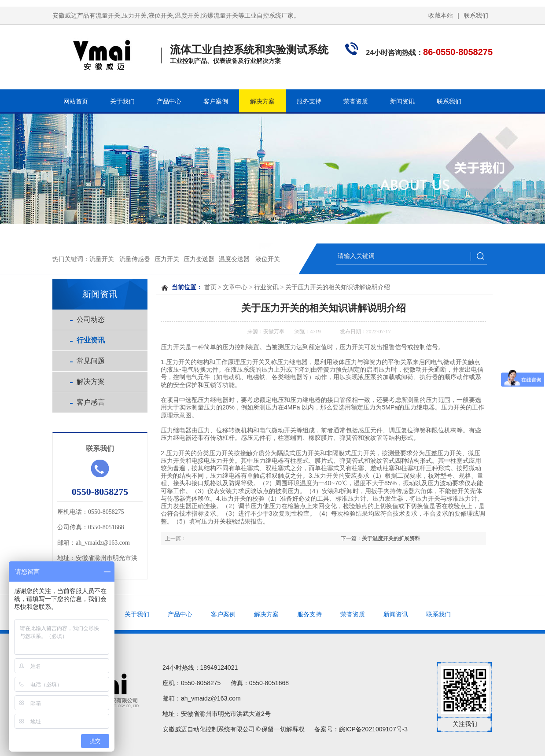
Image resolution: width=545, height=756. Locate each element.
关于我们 (122, 101)
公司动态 (91, 319)
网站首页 (76, 101)
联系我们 (476, 15)
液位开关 (268, 259)
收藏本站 (441, 15)
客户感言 (91, 402)
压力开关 (167, 259)
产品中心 (169, 101)
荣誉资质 (356, 101)
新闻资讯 (402, 101)
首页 (210, 287)
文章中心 (235, 287)
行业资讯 (91, 340)
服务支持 (309, 101)
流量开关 (102, 259)
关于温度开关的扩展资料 (391, 538)
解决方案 (262, 101)
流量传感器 (135, 259)
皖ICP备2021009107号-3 (373, 729)
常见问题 (91, 361)
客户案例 (216, 101)
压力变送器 (199, 259)
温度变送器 (234, 259)
